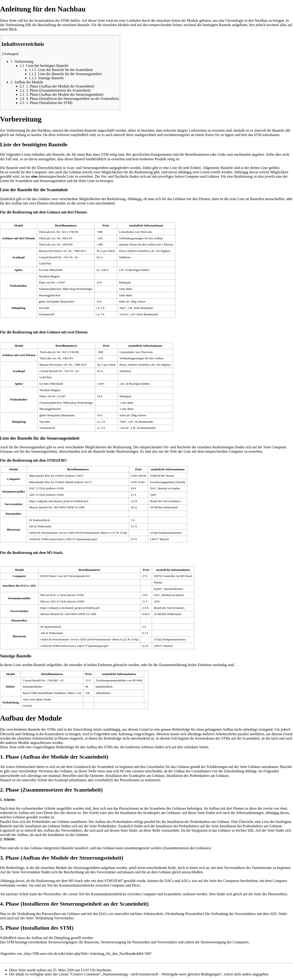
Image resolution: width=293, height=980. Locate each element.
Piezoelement (130, 780)
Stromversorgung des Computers (225, 942)
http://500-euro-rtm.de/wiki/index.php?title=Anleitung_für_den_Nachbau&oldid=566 (88, 954)
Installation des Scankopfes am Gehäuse (135, 776)
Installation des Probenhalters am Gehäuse (198, 776)
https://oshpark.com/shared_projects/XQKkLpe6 (58, 501)
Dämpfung (62, 938)
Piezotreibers (278, 894)
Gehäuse (213, 176)
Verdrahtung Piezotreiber (184, 914)
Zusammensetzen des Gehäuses (187, 848)
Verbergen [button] (11, 54)
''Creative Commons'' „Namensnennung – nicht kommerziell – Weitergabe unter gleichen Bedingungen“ (146, 974)
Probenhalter (107, 826)
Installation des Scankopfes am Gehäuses (150, 813)
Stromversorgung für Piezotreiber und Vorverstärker (139, 942)
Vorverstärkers (72, 830)
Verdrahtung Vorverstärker (54, 918)
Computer (192, 176)
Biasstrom (92, 942)
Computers (231, 881)
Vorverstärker (30, 872)
